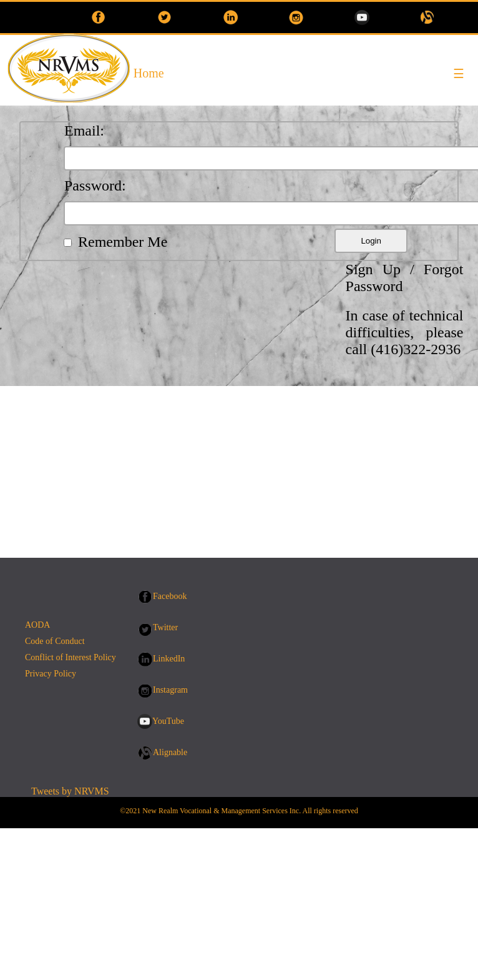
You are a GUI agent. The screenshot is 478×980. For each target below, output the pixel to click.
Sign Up (373, 269)
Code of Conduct (55, 641)
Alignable (170, 752)
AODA (37, 625)
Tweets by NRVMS (70, 791)
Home (149, 73)
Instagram (170, 690)
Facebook (170, 596)
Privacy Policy (51, 674)
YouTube (168, 721)
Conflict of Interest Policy (71, 657)
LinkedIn (169, 659)
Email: (84, 131)
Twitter (165, 627)
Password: (95, 186)
